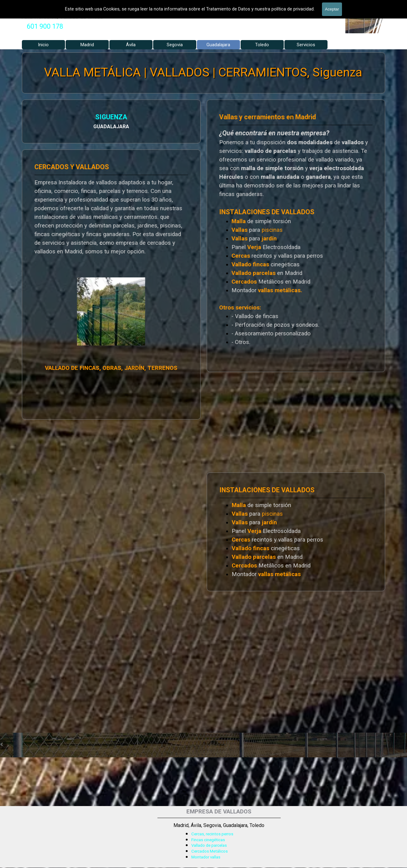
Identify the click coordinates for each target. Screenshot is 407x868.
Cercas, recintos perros (212, 834)
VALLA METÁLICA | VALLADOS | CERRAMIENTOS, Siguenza (203, 73)
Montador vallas (206, 857)
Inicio (43, 45)
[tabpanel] (45, 27)
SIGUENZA (40, 118)
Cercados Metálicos (210, 851)
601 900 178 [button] (45, 26)
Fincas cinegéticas (208, 840)
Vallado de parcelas (209, 845)
